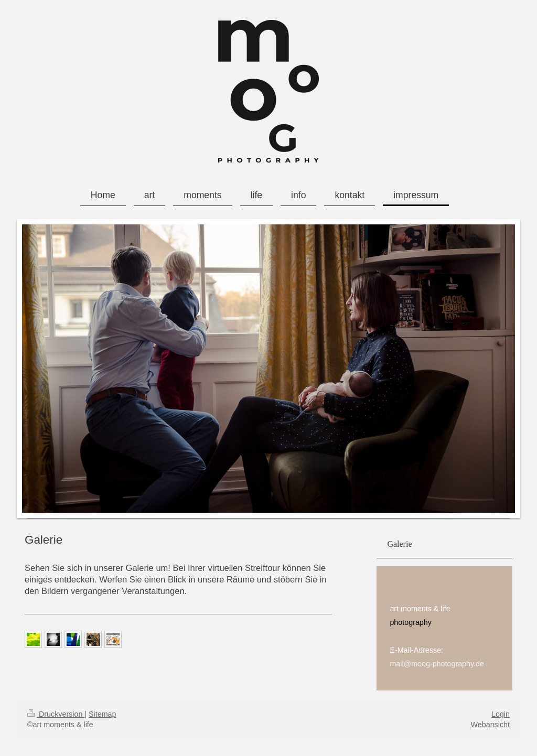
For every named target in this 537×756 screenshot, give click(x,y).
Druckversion (56, 714)
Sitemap (102, 714)
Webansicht (490, 725)
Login (501, 714)
